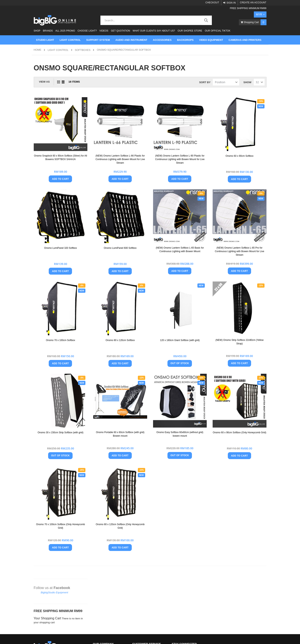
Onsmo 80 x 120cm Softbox (157, 297)
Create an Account (253, 3)
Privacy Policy (140, 559)
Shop (37, 31)
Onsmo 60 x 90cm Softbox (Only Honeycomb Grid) (247, 376)
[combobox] (156, 20)
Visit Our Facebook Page (147, 579)
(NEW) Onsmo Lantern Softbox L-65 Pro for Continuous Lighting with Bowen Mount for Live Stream (247, 222)
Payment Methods (143, 545)
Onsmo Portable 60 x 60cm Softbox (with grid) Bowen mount (157, 376)
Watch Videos (101, 579)
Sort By (205, 82)
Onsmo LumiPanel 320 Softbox (111, 219)
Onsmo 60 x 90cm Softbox (247, 141)
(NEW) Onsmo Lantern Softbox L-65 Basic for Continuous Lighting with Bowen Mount (202, 222)
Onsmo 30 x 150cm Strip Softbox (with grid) (111, 376)
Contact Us (139, 532)
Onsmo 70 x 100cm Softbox (111, 297)
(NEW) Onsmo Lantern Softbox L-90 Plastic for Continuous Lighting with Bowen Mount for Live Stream (202, 145)
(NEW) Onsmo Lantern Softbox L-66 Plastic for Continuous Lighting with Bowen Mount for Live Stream (157, 145)
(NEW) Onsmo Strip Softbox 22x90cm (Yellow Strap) (247, 298)
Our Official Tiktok (218, 31)
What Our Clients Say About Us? (154, 31)
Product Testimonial (104, 552)
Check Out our (148, 585)
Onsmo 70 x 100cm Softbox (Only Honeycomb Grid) (111, 453)
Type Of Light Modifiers (106, 572)
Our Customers (102, 545)
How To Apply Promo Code (148, 572)
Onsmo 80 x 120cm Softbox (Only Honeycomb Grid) (157, 453)
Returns (137, 552)
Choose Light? (87, 31)
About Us (98, 532)
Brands (48, 31)
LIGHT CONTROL (58, 50)
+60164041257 (50, 547)
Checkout (212, 3)
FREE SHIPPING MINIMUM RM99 (248, 8)
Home (38, 50)
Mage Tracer (57, 636)
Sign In (231, 3)
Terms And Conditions (145, 538)
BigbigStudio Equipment (55, 78)
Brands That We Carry (106, 538)
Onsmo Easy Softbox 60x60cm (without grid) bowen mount (202, 376)
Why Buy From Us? (104, 559)
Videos (104, 31)
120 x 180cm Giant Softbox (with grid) (202, 298)
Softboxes (83, 50)
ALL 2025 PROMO (65, 31)
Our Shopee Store (190, 31)
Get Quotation (120, 31)
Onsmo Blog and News (106, 565)
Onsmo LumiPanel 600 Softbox (157, 219)
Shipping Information (144, 565)
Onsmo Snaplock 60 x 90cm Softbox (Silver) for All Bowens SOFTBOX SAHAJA (111, 145)
